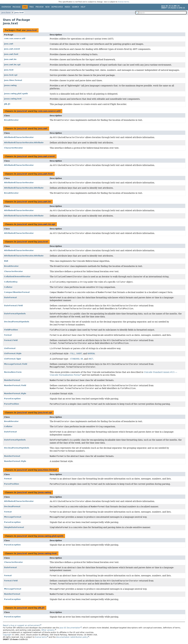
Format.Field (11, 340)
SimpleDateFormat (14, 527)
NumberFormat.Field (15, 385)
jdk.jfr (7, 104)
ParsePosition (11, 404)
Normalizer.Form (13, 372)
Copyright (7, 635)
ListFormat (10, 348)
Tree (32, 7)
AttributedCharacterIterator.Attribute (24, 143)
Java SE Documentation (70, 628)
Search (75, 7)
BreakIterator (11, 120)
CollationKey (11, 282)
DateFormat (10, 297)
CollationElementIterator (17, 276)
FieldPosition (11, 330)
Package (17, 7)
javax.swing (10, 85)
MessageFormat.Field (16, 364)
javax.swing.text (13, 99)
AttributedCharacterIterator (19, 137)
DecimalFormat (12, 506)
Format (8, 335)
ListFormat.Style (13, 353)
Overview (6, 7)
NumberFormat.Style (15, 393)
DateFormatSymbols (15, 314)
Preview (40, 7)
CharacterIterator (13, 148)
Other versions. (48, 630)
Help (83, 7)
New (47, 7)
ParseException (12, 399)
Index (67, 7)
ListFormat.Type (13, 359)
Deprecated (57, 7)
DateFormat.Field (13, 306)
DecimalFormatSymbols (17, 322)
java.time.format (13, 80)
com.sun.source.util (15, 38)
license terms (124, 2)
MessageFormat (13, 517)
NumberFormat (12, 380)
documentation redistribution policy (72, 637)
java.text (19, 13)
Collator (8, 287)
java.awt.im (10, 59)
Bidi (6, 261)
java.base (6, 13)
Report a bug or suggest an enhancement (21, 625)
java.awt (9, 44)
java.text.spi (11, 75)
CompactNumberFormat (17, 292)
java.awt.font (11, 54)
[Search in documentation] (161, 13)
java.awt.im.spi (12, 65)
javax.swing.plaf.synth (16, 94)
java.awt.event (12, 49)
